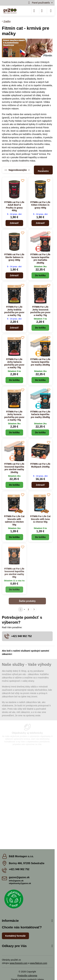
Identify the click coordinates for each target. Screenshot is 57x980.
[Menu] (51, 11)
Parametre (43, 170)
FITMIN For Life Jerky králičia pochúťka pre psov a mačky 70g (14, 311)
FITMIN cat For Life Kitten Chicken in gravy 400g (40, 205)
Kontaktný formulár (15, 936)
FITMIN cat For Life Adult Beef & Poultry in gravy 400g (14, 206)
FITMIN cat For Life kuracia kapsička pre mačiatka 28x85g (40, 259)
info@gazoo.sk (16, 881)
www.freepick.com (19, 963)
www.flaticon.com (38, 963)
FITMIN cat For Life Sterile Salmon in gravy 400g (14, 257)
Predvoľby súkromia (27, 976)
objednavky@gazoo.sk (20, 883)
